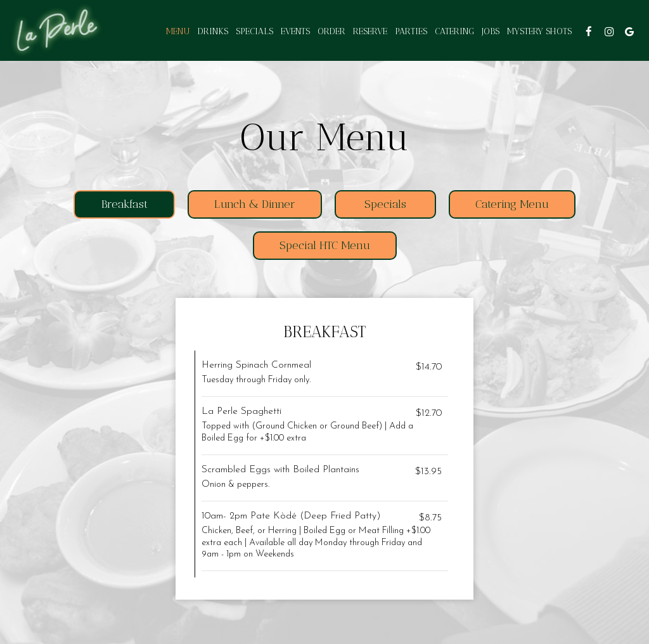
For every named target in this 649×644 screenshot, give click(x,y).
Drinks (213, 31)
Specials (254, 31)
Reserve (370, 31)
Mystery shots (539, 31)
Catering (454, 31)
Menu (178, 31)
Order (331, 31)
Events (295, 31)
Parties (411, 31)
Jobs (491, 31)
